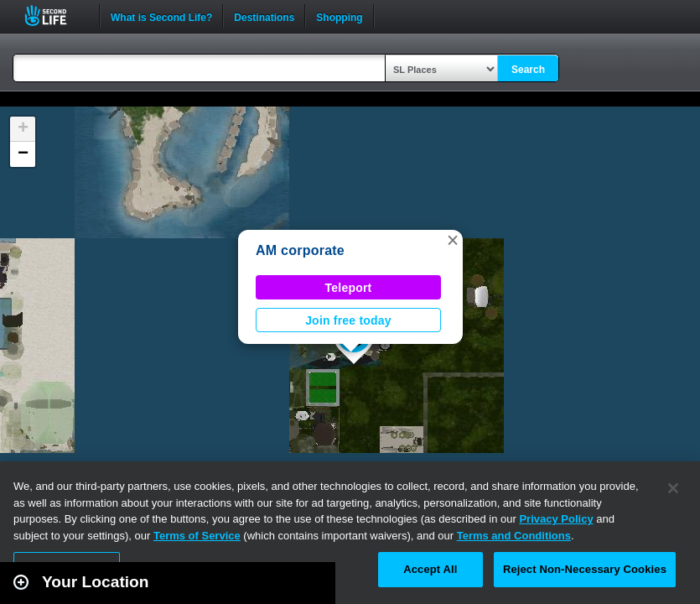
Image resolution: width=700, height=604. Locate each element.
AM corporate (300, 250)
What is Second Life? (161, 16)
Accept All (430, 569)
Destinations (264, 16)
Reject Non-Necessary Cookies (585, 569)
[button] (453, 240)
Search (528, 70)
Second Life (55, 16)
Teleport (349, 288)
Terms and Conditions (514, 536)
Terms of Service (197, 536)
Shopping (339, 16)
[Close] (673, 488)
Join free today (348, 320)
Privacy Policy (556, 519)
